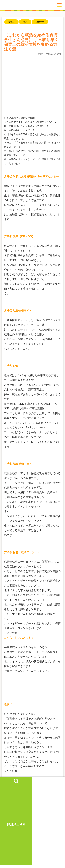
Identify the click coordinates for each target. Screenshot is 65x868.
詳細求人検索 (16, 823)
